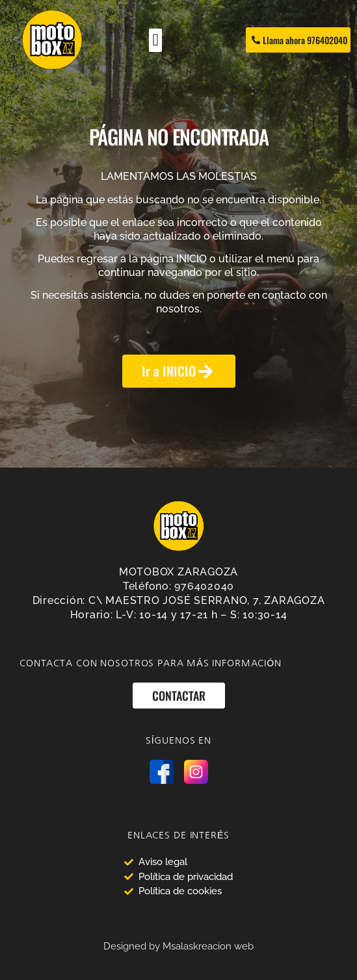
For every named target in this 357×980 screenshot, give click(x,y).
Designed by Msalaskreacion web (178, 946)
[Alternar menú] (155, 40)
